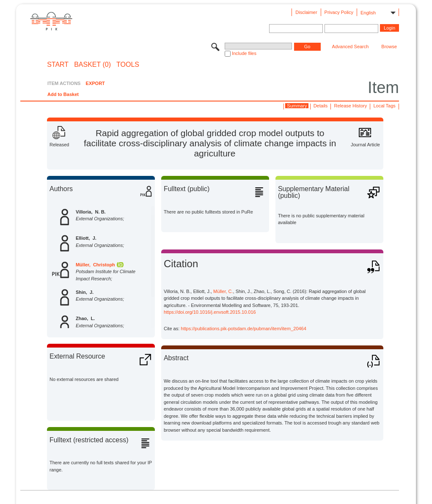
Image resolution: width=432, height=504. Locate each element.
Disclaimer (306, 12)
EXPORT (95, 83)
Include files (244, 53)
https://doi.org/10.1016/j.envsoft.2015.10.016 (210, 312)
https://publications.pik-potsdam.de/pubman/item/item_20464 (244, 329)
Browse (389, 47)
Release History (351, 106)
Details (321, 106)
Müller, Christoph (95, 265)
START (58, 65)
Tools (128, 65)
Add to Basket (63, 94)
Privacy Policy (339, 12)
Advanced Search (351, 47)
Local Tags (384, 106)
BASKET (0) (92, 65)
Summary (297, 106)
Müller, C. (223, 291)
